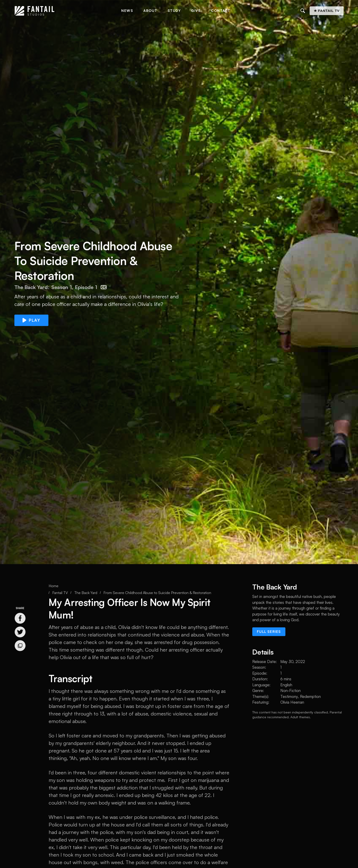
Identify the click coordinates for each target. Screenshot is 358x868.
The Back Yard (86, 593)
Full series (269, 632)
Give (196, 11)
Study (174, 11)
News (127, 11)
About (150, 11)
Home (54, 586)
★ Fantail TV (327, 11)
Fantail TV (60, 593)
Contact (221, 11)
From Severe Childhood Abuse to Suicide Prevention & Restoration (157, 593)
